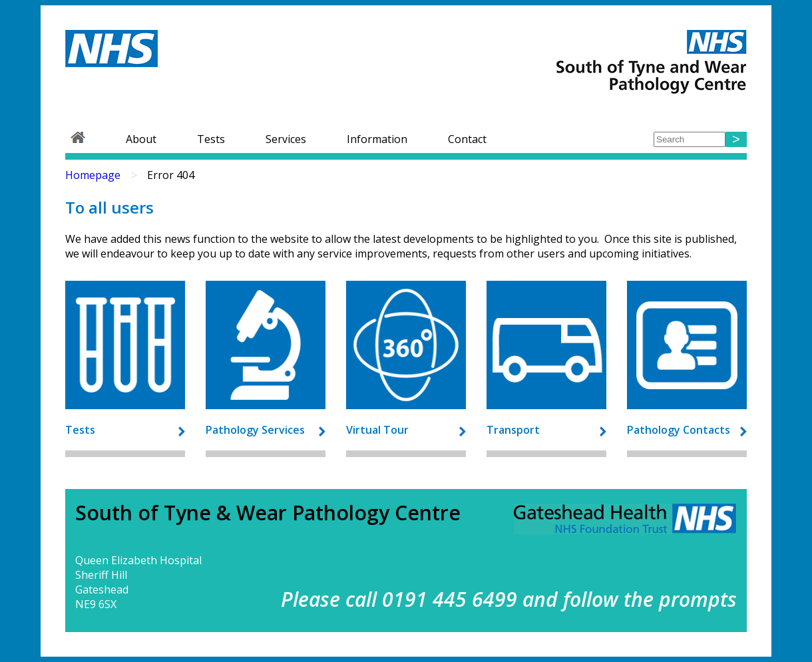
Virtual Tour (377, 430)
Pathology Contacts (679, 430)
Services (286, 139)
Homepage (93, 175)
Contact (467, 139)
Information (377, 139)
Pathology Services (255, 430)
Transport (513, 430)
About (141, 139)
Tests (211, 139)
